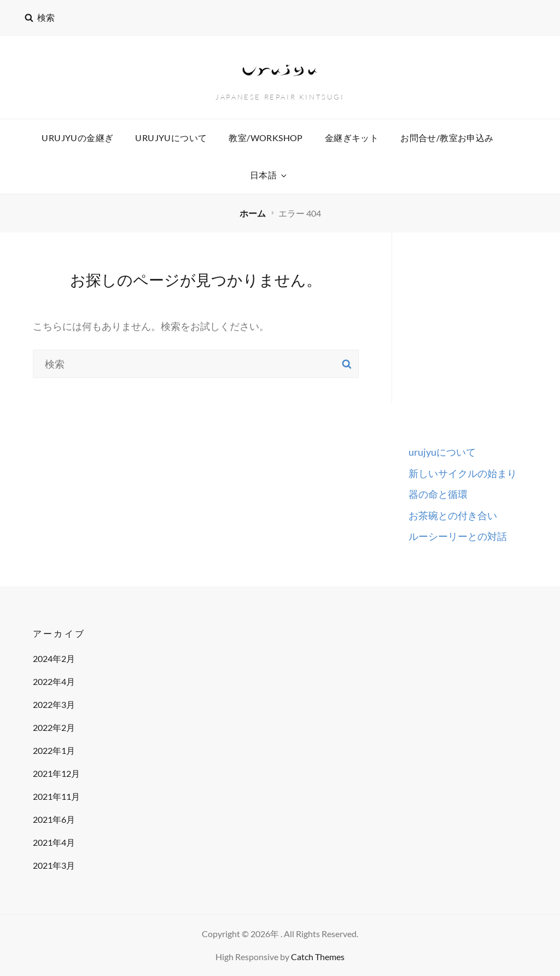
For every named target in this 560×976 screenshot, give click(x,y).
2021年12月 (56, 773)
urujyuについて (171, 138)
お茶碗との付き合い (453, 515)
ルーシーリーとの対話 (458, 536)
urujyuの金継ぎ (77, 138)
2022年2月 (54, 727)
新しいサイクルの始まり (463, 473)
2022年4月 (54, 681)
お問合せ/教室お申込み (447, 138)
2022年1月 (54, 750)
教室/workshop (266, 138)
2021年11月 (56, 796)
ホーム (253, 213)
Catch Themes (318, 957)
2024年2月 (54, 658)
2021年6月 (54, 819)
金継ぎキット (352, 138)
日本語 (269, 175)
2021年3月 (54, 865)
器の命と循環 (438, 494)
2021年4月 (54, 842)
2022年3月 (54, 704)
